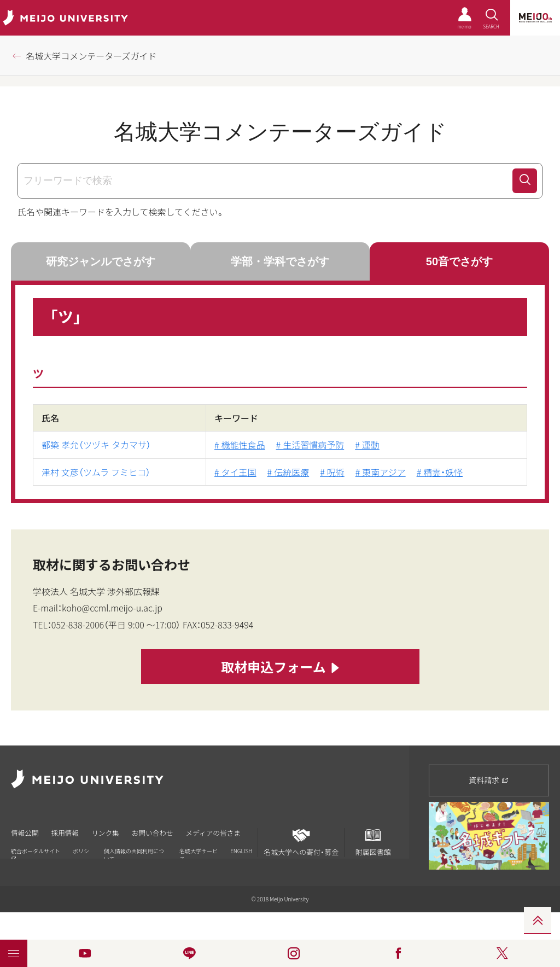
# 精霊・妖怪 (440, 472)
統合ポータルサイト (36, 852)
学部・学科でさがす (280, 261)
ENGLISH (241, 849)
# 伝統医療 (288, 472)
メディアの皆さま (224, 832)
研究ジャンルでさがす (101, 261)
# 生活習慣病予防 (310, 445)
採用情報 (68, 832)
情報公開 (25, 832)
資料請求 (489, 780)
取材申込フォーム (280, 667)
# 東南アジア (381, 472)
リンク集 (110, 832)
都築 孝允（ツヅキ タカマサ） (96, 445)
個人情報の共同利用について (134, 853)
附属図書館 (373, 842)
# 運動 (367, 445)
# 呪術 (332, 472)
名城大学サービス (199, 853)
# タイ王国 (235, 472)
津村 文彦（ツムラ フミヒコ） (96, 472)
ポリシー (81, 853)
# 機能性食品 (240, 445)
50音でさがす (459, 261)
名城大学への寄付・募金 (301, 842)
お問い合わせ (160, 832)
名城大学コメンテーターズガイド (91, 56)
